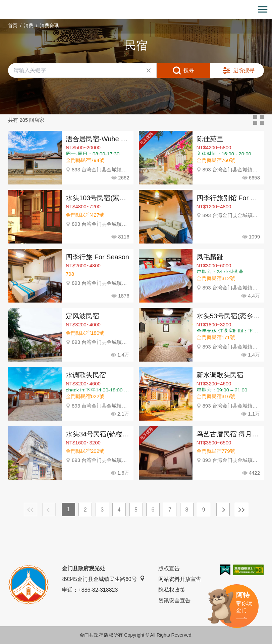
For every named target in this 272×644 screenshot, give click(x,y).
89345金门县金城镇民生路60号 (103, 579)
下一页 (223, 509)
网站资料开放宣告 (180, 579)
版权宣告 (169, 568)
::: (2, 4)
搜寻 (189, 70)
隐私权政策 (172, 590)
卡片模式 (259, 120)
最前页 (31, 509)
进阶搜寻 (244, 70)
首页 (13, 25)
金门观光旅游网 (136, 10)
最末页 (241, 509)
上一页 (49, 509)
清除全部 (149, 70)
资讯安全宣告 (174, 601)
